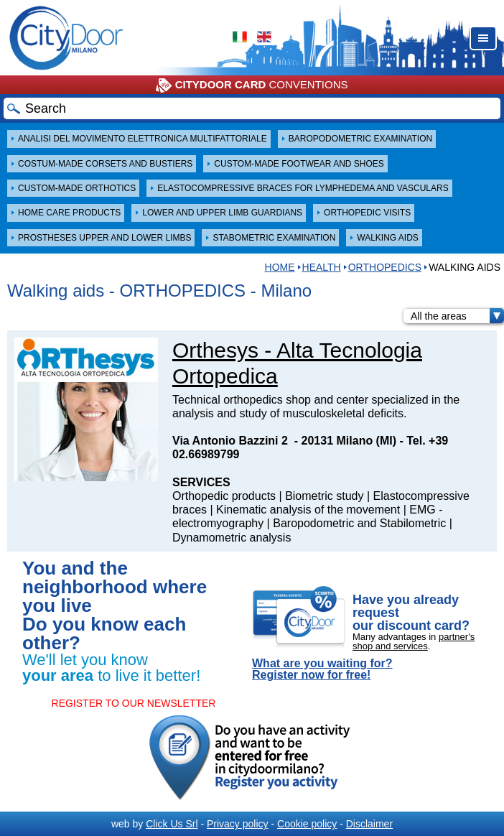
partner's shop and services (414, 641)
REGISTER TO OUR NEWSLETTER (134, 703)
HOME (280, 267)
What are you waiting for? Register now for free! (322, 669)
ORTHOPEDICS (385, 267)
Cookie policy (307, 824)
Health (322, 267)
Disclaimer (369, 824)
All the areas (457, 316)
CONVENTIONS (252, 85)
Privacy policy (238, 824)
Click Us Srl (172, 824)
